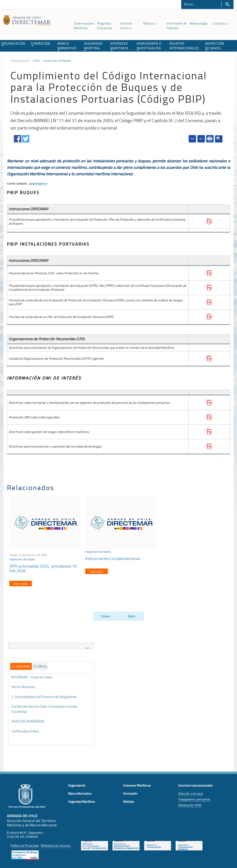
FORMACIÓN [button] (41, 44)
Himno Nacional (23, 686)
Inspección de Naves (57, 61)
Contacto (220, 23)
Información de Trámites (177, 26)
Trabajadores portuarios (194, 798)
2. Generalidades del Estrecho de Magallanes (44, 696)
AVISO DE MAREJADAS (28, 720)
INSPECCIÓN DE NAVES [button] (215, 46)
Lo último (40, 665)
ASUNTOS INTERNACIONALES (184, 46)
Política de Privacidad (25, 844)
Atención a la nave (191, 792)
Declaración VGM (190, 804)
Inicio (36, 61)
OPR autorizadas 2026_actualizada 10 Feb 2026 (43, 567)
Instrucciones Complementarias (111, 557)
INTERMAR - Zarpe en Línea (32, 676)
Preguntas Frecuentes (105, 26)
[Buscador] (201, 4)
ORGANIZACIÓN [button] (13, 44)
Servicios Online (126, 26)
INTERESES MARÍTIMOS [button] (119, 46)
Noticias (150, 23)
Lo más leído (21, 665)
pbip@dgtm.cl (38, 184)
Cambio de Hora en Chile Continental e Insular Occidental (44, 708)
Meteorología (198, 23)
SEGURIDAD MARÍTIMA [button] (93, 46)
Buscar (227, 5)
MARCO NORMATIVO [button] (67, 46)
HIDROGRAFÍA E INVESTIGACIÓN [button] (149, 46)
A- (201, 139)
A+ (193, 139)
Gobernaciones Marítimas (84, 26)
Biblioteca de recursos (56, 844)
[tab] (51, 645)
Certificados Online (25, 730)
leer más (21, 582)
